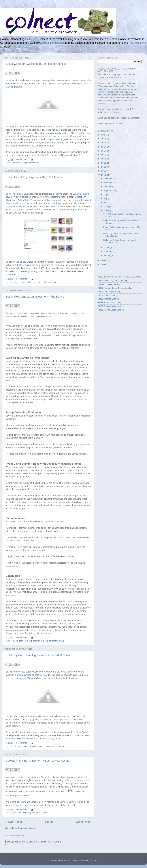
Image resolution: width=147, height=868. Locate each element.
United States (26, 262)
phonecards (79, 210)
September (109, 191)
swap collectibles (30, 163)
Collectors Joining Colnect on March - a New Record (38, 761)
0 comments (21, 160)
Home (49, 822)
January (108, 256)
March (107, 248)
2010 (104, 175)
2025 (104, 135)
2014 (104, 159)
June (106, 203)
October (108, 186)
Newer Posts (14, 822)
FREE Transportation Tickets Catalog (115, 288)
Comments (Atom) (26, 828)
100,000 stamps (81, 194)
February (108, 252)
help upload (73, 268)
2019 (104, 139)
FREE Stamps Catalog (108, 299)
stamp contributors (53, 203)
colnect (16, 282)
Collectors (31, 39)
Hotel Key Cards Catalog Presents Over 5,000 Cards (38, 655)
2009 (104, 261)
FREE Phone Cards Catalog (111, 310)
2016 (104, 151)
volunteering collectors (108, 112)
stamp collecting (28, 282)
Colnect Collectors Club (109, 284)
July (106, 198)
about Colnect (116, 124)
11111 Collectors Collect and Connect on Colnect (36, 64)
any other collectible (44, 271)
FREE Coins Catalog (108, 295)
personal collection (39, 813)
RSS (49, 842)
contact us (47, 316)
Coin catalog (119, 86)
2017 (104, 147)
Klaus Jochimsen (46, 206)
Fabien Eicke (26, 206)
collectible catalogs (53, 43)
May (106, 207)
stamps (56, 282)
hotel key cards (24, 672)
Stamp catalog (105, 86)
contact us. (11, 274)
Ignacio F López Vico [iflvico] (46, 720)
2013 (104, 163)
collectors (17, 163)
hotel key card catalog (40, 746)
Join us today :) (21, 47)
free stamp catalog (55, 143)
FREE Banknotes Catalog (110, 302)
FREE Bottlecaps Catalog (110, 306)
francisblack (72, 860)
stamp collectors (44, 282)
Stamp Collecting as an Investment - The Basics (35, 297)
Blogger (94, 860)
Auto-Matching (137, 43)
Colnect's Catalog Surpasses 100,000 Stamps (34, 177)
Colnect (9, 194)
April (106, 211)
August (107, 195)
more (108, 89)
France (58, 265)
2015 (104, 155)
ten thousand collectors (63, 127)
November (109, 182)
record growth (60, 133)
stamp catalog (23, 194)
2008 (104, 265)
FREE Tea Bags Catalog (109, 292)
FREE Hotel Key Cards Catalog (112, 281)
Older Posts (84, 822)
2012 (104, 167)
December (109, 178)
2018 (104, 143)
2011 (104, 171)
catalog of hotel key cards (37, 675)
